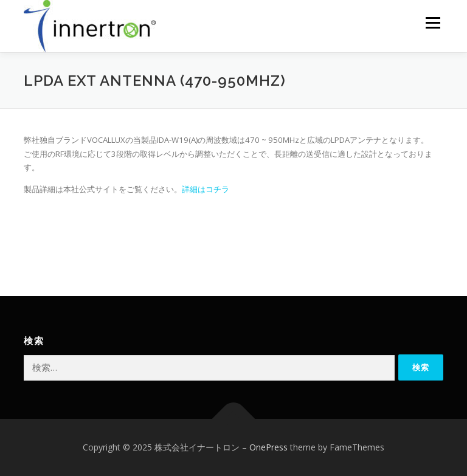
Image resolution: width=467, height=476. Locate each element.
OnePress (268, 447)
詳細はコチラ (206, 189)
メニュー (433, 22)
